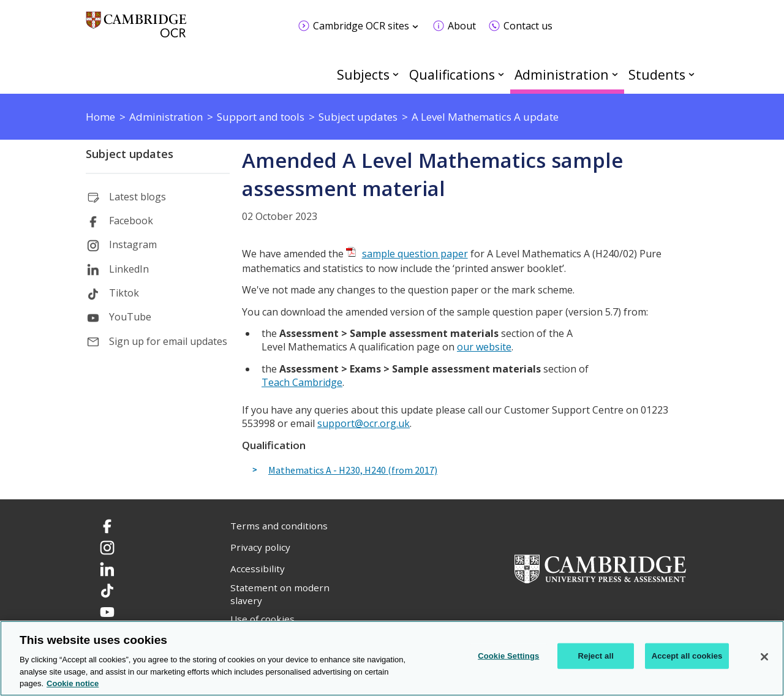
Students (657, 74)
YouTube (130, 317)
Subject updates (130, 154)
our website (484, 347)
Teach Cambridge (302, 382)
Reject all (596, 656)
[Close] (764, 657)
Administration (562, 74)
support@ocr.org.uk (364, 423)
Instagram (133, 244)
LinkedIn (129, 269)
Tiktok (124, 293)
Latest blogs (138, 197)
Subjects (363, 74)
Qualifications (452, 74)
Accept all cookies (687, 656)
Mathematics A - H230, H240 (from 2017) (353, 471)
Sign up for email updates (168, 341)
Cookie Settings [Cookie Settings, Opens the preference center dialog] (508, 656)
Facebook (131, 221)
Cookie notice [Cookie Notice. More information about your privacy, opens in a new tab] (73, 683)
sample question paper (415, 254)
